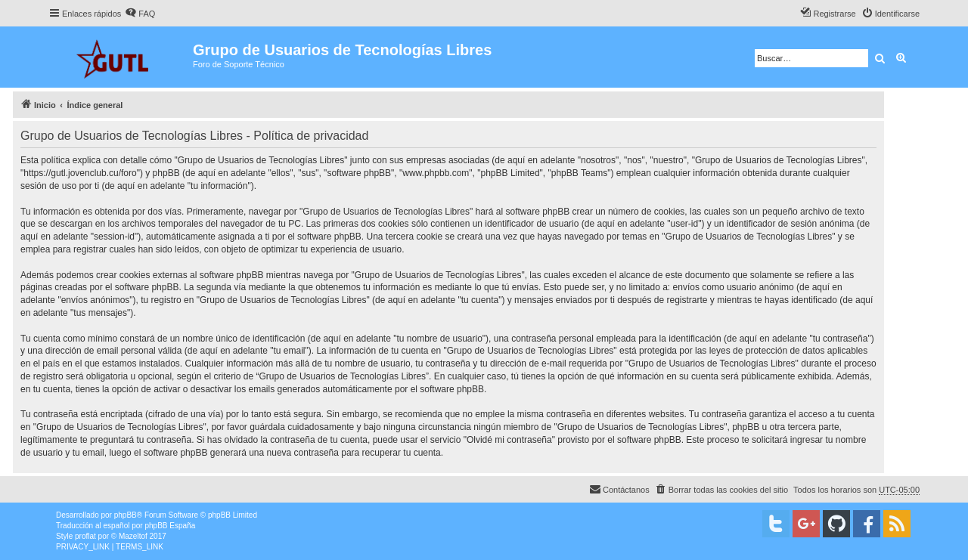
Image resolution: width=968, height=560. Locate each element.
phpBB (126, 515)
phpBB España (170, 526)
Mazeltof (133, 536)
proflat (85, 536)
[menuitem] (140, 14)
